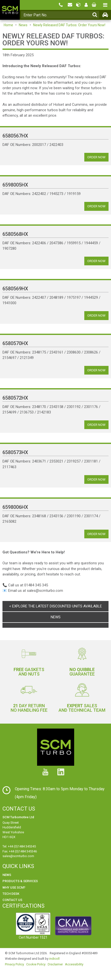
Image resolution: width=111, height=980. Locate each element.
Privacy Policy (14, 964)
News (23, 25)
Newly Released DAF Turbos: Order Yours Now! (69, 25)
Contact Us (12, 900)
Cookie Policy (36, 964)
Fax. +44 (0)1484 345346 (20, 851)
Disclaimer (55, 964)
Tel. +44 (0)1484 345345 (19, 846)
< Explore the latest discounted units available (55, 606)
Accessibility (74, 964)
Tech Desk (11, 894)
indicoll (54, 959)
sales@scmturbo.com (18, 856)
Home (8, 25)
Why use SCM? (14, 887)
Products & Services (20, 881)
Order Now (96, 157)
